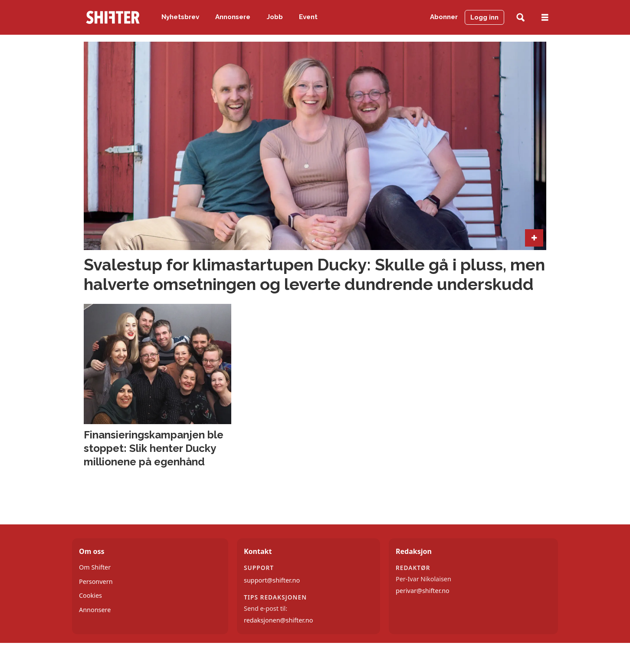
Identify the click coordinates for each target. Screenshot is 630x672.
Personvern (96, 581)
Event (308, 17)
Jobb (275, 17)
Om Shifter (95, 567)
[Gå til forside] (113, 17)
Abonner (444, 17)
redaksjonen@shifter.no (278, 620)
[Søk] (520, 18)
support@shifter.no (272, 580)
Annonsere (233, 17)
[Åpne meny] (545, 18)
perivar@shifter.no (423, 591)
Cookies (90, 595)
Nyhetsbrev (180, 17)
